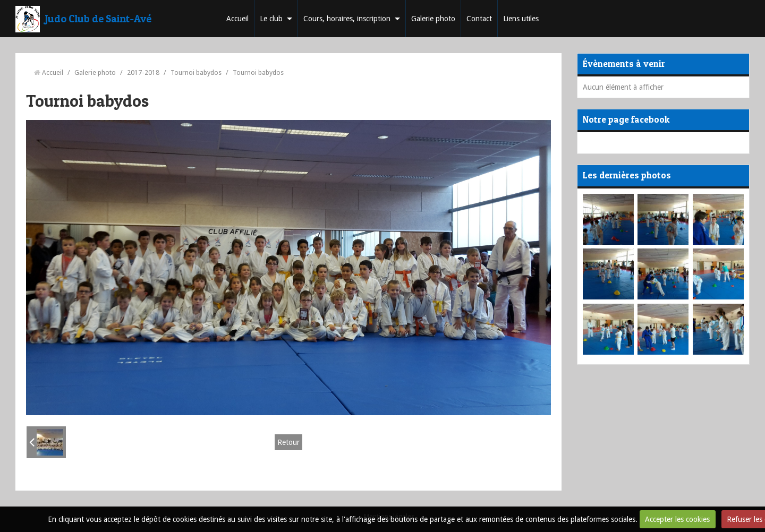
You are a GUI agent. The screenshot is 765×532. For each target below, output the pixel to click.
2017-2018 (143, 72)
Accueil (237, 19)
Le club (271, 19)
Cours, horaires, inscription (347, 19)
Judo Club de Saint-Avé (98, 19)
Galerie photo (433, 19)
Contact (479, 19)
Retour (288, 442)
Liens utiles (521, 19)
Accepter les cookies (677, 519)
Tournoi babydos (196, 72)
